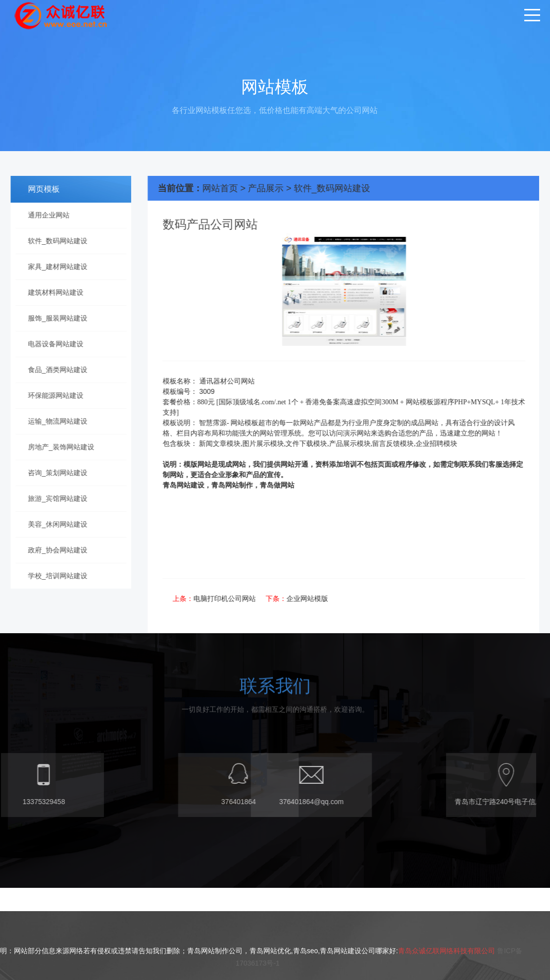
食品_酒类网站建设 (53, 370)
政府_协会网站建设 (53, 550)
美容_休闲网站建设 (53, 524)
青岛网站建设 (196, 485)
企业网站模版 (320, 599)
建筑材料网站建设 (51, 292)
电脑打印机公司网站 (237, 599)
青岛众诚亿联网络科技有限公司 (447, 976)
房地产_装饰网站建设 (57, 447)
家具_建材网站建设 (53, 267)
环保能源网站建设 (51, 395)
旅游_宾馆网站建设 (53, 498)
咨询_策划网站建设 (53, 473)
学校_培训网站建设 (53, 576)
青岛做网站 (290, 485)
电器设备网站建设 (51, 344)
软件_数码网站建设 (53, 241)
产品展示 (279, 188)
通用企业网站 (45, 215)
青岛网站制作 (245, 485)
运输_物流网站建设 (53, 421)
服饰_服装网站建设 (53, 318)
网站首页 (233, 188)
